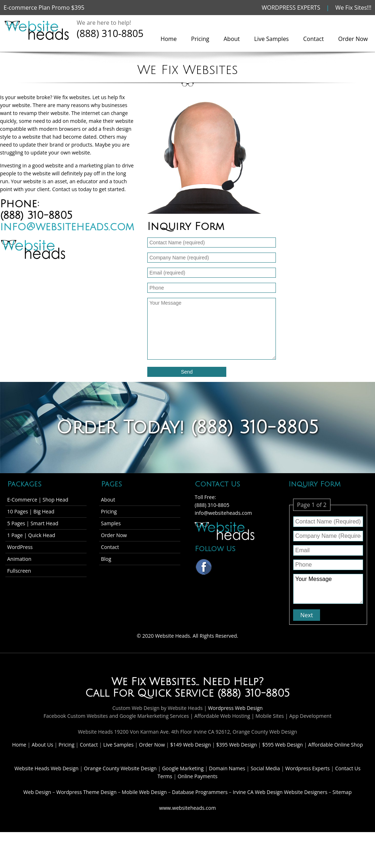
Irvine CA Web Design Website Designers (280, 792)
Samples (111, 523)
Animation (19, 559)
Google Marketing (183, 768)
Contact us (64, 189)
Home (169, 39)
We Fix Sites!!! (353, 8)
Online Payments (197, 776)
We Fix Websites (154, 682)
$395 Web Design (237, 745)
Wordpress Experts (307, 768)
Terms (165, 776)
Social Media (266, 768)
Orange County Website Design (121, 768)
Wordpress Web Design (235, 708)
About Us (43, 745)
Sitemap (342, 792)
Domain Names (228, 768)
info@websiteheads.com (67, 227)
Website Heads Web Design (47, 768)
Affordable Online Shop (335, 745)
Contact (313, 39)
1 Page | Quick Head (31, 535)
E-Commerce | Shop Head (38, 500)
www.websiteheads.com (187, 808)
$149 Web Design (191, 745)
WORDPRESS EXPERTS (291, 8)
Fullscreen (19, 571)
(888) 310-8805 (110, 33)
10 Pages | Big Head (31, 511)
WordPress (20, 547)
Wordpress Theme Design (87, 792)
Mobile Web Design (144, 792)
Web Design (37, 792)
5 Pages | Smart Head (33, 523)
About (232, 39)
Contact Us (348, 768)
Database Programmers (200, 792)
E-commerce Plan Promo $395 (44, 8)
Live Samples (272, 39)
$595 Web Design (283, 745)
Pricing (200, 39)
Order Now (353, 39)
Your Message (328, 589)
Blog (106, 559)
